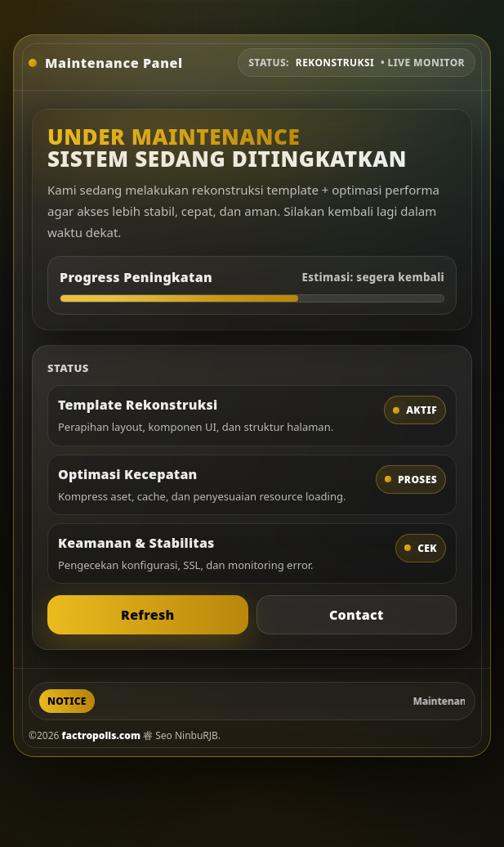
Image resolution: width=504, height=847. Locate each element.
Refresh (148, 615)
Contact (357, 615)
